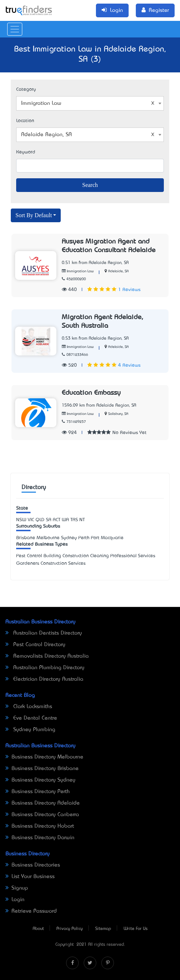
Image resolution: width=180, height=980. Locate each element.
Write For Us (136, 929)
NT (82, 520)
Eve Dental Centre (31, 718)
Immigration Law (78, 271)
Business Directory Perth (38, 792)
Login (15, 900)
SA (49, 520)
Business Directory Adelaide (43, 803)
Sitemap (103, 929)
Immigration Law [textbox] (88, 103)
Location (25, 121)
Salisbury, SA (118, 414)
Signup (17, 888)
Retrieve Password (31, 911)
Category (26, 90)
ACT (57, 520)
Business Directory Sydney (40, 780)
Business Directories (33, 865)
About (38, 929)
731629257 (74, 422)
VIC (31, 520)
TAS (74, 520)
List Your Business (30, 877)
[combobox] (90, 103)
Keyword (26, 152)
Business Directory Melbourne (44, 757)
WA (65, 520)
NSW (21, 520)
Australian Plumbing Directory (45, 668)
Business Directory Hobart (40, 826)
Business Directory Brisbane (42, 769)
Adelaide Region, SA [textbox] (88, 135)
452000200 (74, 279)
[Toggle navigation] (15, 29)
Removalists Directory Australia (47, 656)
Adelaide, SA (118, 271)
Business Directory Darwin (40, 838)
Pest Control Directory (35, 645)
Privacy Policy (70, 929)
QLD (40, 520)
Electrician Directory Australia (44, 679)
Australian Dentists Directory (44, 633)
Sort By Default (34, 215)
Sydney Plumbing (30, 730)
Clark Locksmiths (29, 707)
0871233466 (75, 355)
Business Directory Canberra (42, 815)
